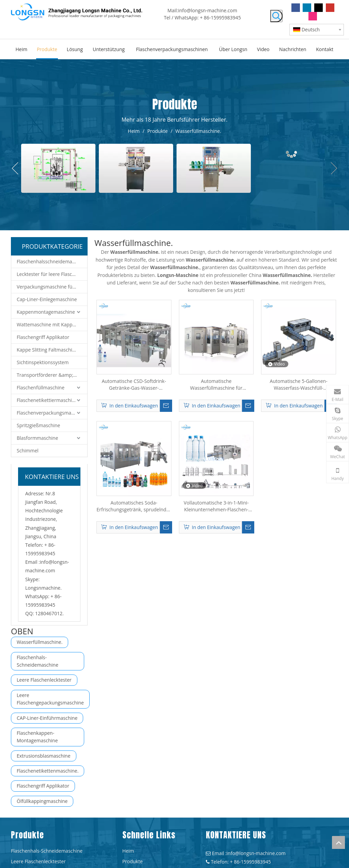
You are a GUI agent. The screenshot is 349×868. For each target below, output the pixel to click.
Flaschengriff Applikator (43, 337)
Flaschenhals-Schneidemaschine (37, 661)
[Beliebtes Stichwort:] (276, 16)
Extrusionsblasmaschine (44, 756)
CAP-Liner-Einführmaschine (47, 718)
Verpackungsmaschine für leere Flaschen (52, 287)
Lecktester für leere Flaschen (49, 274)
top (338, 842)
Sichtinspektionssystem (43, 362)
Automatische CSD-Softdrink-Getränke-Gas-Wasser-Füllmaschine (134, 385)
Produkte (133, 861)
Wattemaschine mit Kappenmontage (52, 324)
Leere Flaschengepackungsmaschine (50, 699)
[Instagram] (313, 16)
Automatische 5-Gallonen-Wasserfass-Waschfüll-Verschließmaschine (299, 385)
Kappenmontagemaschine (46, 312)
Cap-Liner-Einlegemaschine (47, 299)
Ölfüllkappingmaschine (42, 801)
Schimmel (28, 451)
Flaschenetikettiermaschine (47, 400)
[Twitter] (318, 8)
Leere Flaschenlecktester (44, 680)
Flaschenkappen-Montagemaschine (37, 737)
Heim (128, 851)
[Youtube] (330, 8)
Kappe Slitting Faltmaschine (47, 350)
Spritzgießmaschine (38, 425)
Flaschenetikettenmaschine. (48, 771)
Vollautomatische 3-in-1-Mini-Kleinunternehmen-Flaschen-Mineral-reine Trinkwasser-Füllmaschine (216, 506)
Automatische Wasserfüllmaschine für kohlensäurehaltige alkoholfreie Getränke (216, 385)
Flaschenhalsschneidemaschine (52, 261)
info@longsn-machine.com (208, 10)
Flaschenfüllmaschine (41, 387)
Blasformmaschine (37, 438)
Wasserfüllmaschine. (40, 642)
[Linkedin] (307, 8)
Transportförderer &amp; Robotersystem (52, 375)
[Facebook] (296, 8)
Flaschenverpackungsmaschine (51, 413)
